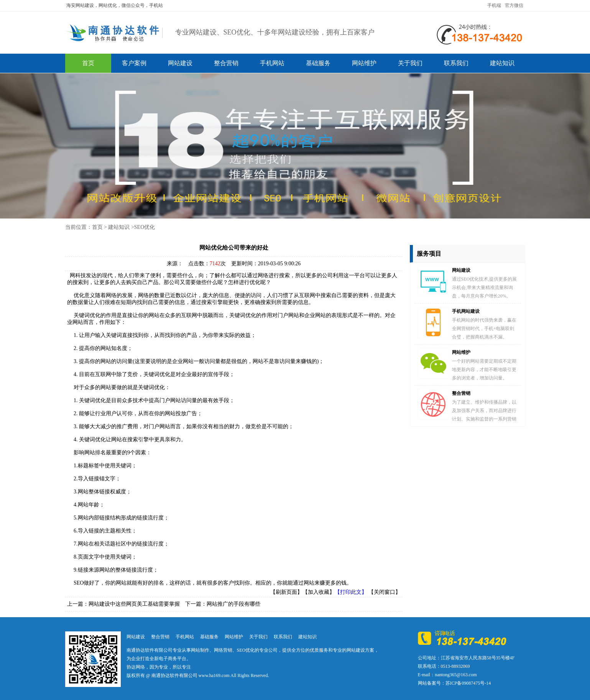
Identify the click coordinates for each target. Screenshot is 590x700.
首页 (88, 63)
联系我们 (456, 63)
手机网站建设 (466, 311)
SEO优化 (145, 227)
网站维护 (364, 63)
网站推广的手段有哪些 (233, 604)
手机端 (494, 5)
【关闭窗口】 (385, 592)
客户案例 (134, 63)
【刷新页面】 (286, 592)
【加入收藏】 (319, 592)
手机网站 (272, 63)
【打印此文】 (351, 592)
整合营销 (226, 63)
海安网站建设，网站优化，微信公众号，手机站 (115, 5)
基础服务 (318, 63)
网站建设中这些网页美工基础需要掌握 (134, 604)
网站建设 (180, 63)
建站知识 (502, 63)
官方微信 (514, 5)
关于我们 (410, 63)
